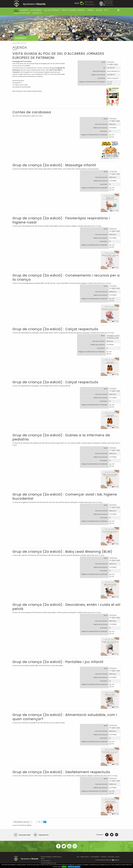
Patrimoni (23, 825)
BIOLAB (99, 10)
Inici (16, 10)
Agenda (29, 825)
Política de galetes (74, 867)
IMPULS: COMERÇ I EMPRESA (73, 10)
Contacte (103, 857)
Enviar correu (109, 5)
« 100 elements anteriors (21, 822)
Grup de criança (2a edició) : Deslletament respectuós (61, 772)
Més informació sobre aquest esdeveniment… (28, 91)
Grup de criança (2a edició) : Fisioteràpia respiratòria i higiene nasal (61, 220)
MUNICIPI (24, 10)
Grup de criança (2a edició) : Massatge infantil (54, 165)
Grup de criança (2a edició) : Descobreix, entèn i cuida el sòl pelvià (66, 607)
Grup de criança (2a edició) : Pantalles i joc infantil (58, 662)
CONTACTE (37, 13)
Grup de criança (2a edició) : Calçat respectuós (55, 329)
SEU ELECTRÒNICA (52, 10)
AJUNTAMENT (36, 10)
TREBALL (90, 10)
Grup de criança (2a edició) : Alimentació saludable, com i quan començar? (65, 717)
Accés (117, 857)
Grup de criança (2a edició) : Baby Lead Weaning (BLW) (62, 552)
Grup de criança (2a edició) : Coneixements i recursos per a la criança (66, 277)
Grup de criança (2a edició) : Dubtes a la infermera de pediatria (61, 437)
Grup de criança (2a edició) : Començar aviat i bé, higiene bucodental (65, 496)
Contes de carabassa (32, 112)
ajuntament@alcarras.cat (48, 863)
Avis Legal (111, 857)
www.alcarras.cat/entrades (22, 87)
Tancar (64, 867)
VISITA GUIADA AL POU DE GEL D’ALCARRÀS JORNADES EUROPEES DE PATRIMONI (58, 56)
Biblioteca (113, 124)
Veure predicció (90, 4)
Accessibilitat (95, 857)
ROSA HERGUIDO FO (113, 71)
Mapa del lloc (85, 857)
